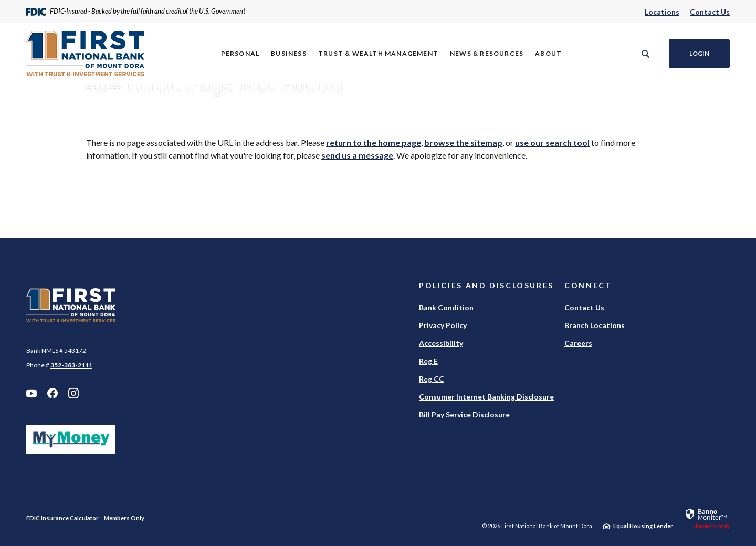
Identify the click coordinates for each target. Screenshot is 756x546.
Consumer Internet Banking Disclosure (486, 397)
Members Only (124, 518)
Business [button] (289, 53)
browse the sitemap (463, 143)
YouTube (31, 393)
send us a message (357, 155)
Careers (578, 343)
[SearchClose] (646, 54)
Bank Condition (446, 307)
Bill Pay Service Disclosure (464, 414)
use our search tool (552, 143)
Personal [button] (240, 53)
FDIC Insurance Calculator (62, 518)
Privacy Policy (443, 325)
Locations (662, 12)
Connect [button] (588, 285)
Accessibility (441, 343)
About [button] (548, 53)
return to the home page (374, 143)
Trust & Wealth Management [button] (378, 53)
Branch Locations (595, 325)
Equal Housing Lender (643, 526)
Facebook (52, 393)
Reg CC (432, 379)
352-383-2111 (71, 365)
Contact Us (710, 12)
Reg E (428, 361)
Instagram (73, 393)
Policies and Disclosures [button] (486, 285)
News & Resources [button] (487, 53)
